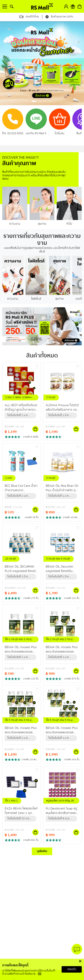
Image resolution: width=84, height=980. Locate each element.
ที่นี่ (40, 974)
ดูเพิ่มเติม (42, 851)
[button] (34, 101)
